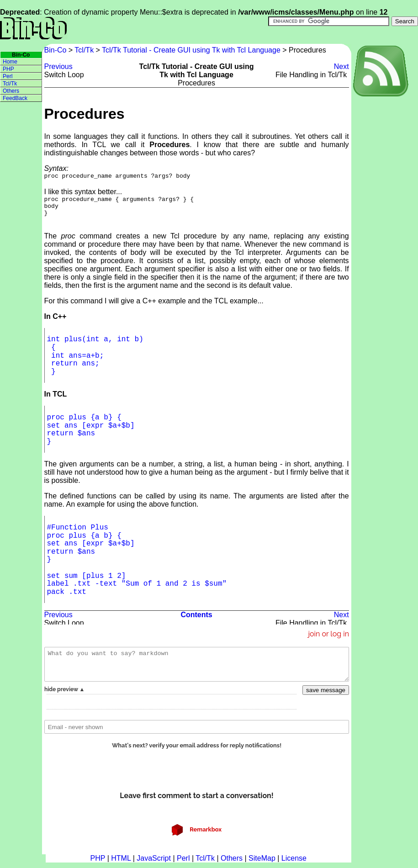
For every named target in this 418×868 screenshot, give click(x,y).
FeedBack (15, 98)
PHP (8, 69)
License (294, 864)
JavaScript (154, 864)
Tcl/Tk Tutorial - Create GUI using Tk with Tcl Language (191, 50)
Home (10, 62)
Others (11, 91)
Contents (196, 620)
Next (341, 66)
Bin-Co (56, 50)
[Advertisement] (385, 233)
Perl (8, 76)
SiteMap (262, 864)
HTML (121, 864)
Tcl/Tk (84, 50)
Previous (58, 66)
